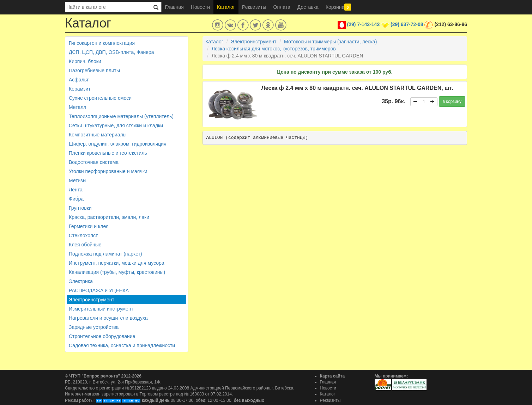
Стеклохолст (83, 235)
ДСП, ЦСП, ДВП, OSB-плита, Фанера (111, 52)
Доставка (308, 7)
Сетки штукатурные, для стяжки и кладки (116, 125)
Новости (200, 7)
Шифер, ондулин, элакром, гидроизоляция (118, 144)
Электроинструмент (92, 300)
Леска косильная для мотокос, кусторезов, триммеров (274, 49)
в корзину (452, 102)
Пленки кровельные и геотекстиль (108, 153)
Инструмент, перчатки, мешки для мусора (117, 263)
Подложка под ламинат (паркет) (105, 254)
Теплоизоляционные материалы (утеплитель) (121, 116)
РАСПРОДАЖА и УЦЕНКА (99, 290)
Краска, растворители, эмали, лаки (109, 217)
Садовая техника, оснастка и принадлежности (122, 345)
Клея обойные (85, 245)
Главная (174, 7)
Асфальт (79, 80)
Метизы (78, 180)
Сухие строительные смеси (100, 98)
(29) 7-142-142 (364, 24)
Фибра (76, 199)
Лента (76, 190)
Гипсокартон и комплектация (102, 43)
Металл (78, 107)
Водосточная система (94, 162)
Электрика (81, 281)
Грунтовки (80, 208)
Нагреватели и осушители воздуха (108, 318)
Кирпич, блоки (85, 61)
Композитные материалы (98, 135)
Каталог (226, 7)
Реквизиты (254, 7)
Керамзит (80, 89)
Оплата (282, 7)
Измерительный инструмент (101, 309)
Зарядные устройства (94, 327)
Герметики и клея (89, 226)
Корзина (338, 7)
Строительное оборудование (102, 336)
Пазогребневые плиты (94, 70)
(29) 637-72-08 (407, 24)
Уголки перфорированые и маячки (108, 171)
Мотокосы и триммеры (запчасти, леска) (330, 42)
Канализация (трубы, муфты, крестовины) (117, 272)
